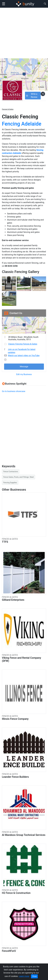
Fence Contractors (11, 472)
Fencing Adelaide (22, 124)
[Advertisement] (24, 33)
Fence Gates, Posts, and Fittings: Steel (18, 477)
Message (24, 367)
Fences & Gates (8, 109)
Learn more (24, 976)
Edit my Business (24, 374)
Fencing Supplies (10, 483)
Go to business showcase (14, 391)
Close (34, 976)
